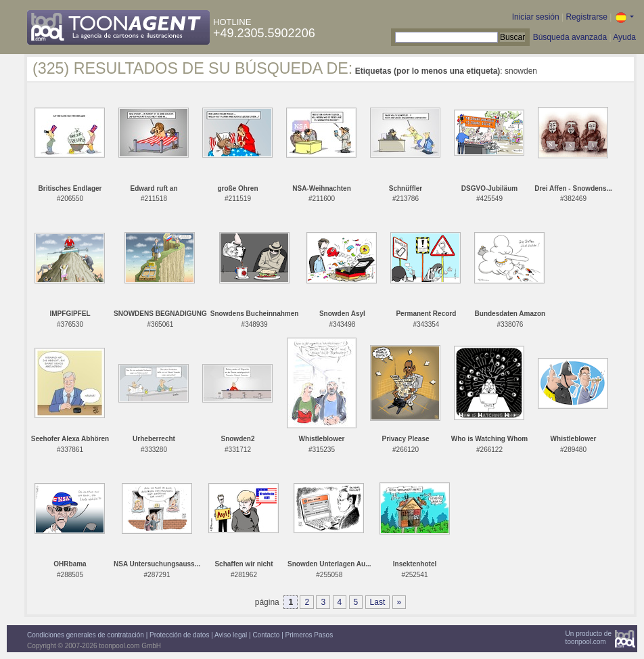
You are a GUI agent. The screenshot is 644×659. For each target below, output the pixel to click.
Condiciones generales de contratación (86, 635)
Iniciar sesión (536, 17)
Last (378, 602)
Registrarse (586, 17)
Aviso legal (231, 635)
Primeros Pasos (309, 635)
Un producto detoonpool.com (589, 638)
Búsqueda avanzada (570, 37)
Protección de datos (179, 635)
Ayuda (624, 37)
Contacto (266, 635)
